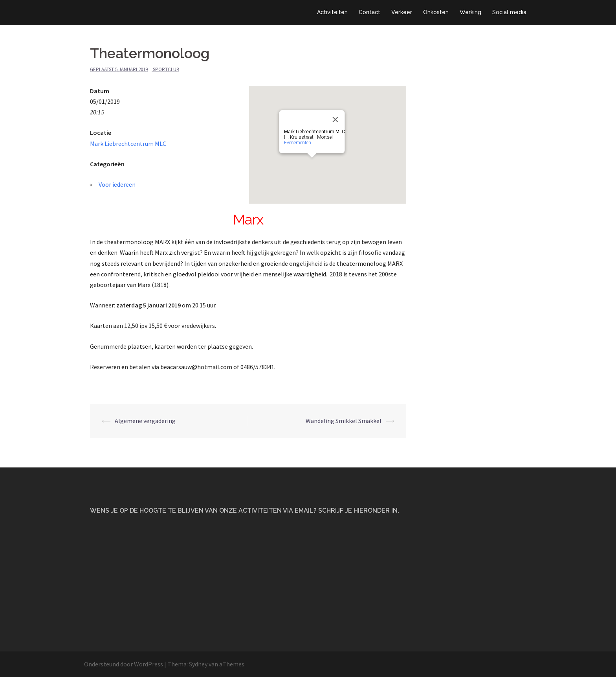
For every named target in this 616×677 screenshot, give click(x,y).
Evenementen (298, 143)
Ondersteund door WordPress (124, 664)
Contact (369, 12)
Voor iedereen (117, 184)
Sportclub (166, 69)
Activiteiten (332, 12)
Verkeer (402, 12)
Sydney (198, 664)
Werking (470, 12)
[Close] (335, 120)
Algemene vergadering (145, 421)
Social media (509, 12)
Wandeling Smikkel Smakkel (344, 421)
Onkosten (436, 12)
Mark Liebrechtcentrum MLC (128, 143)
